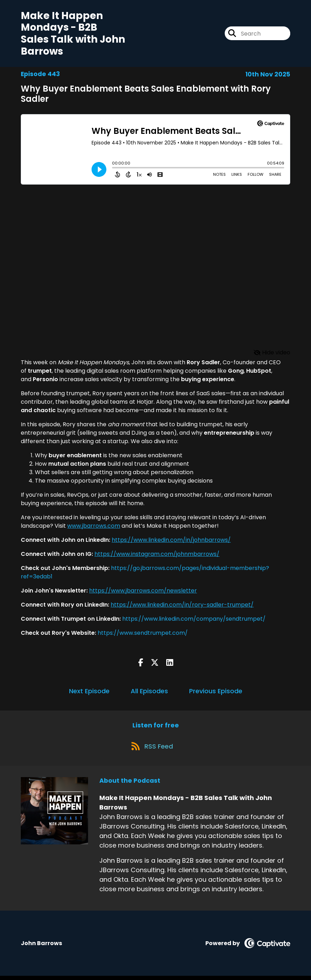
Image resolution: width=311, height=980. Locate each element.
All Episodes (149, 693)
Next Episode (89, 693)
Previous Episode (216, 693)
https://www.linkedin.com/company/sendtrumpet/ (194, 620)
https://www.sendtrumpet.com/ (143, 634)
